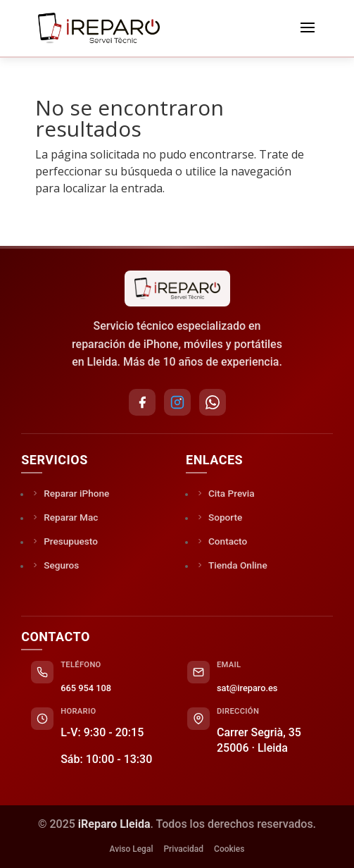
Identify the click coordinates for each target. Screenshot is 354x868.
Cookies (229, 849)
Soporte (219, 517)
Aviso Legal (132, 849)
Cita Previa (225, 493)
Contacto (221, 541)
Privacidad (183, 849)
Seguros (55, 565)
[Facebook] (142, 402)
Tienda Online (232, 565)
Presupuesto (64, 541)
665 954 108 (86, 688)
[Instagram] (177, 402)
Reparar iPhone (70, 493)
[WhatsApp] (213, 402)
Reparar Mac (64, 517)
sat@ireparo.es (247, 688)
